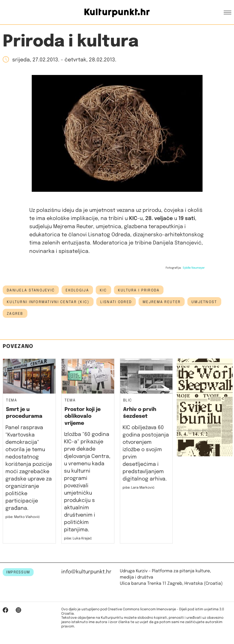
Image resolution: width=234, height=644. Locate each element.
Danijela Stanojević (31, 290)
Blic (128, 400)
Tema (12, 400)
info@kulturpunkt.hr (86, 572)
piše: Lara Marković (139, 488)
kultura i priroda (139, 290)
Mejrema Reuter (162, 302)
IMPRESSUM (18, 572)
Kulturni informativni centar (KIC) (48, 302)
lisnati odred (116, 302)
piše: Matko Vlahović (23, 517)
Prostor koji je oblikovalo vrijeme (83, 416)
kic (103, 290)
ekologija (77, 290)
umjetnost (204, 302)
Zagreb (15, 314)
